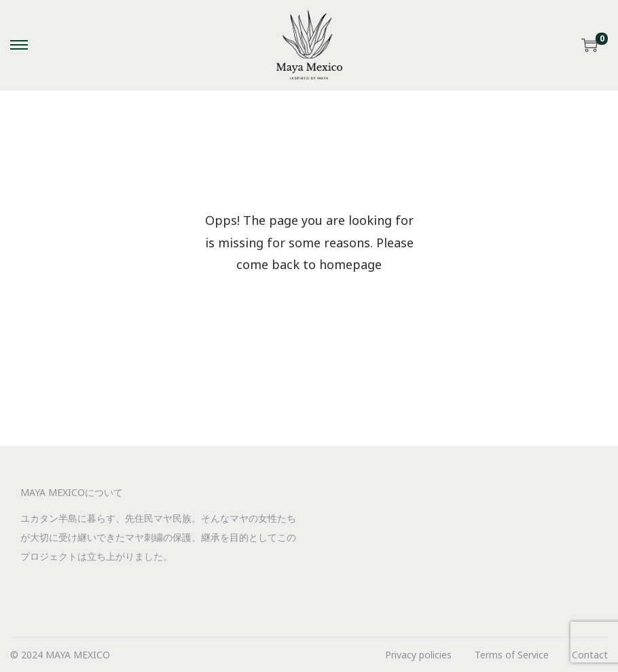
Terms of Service (512, 655)
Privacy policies (418, 655)
